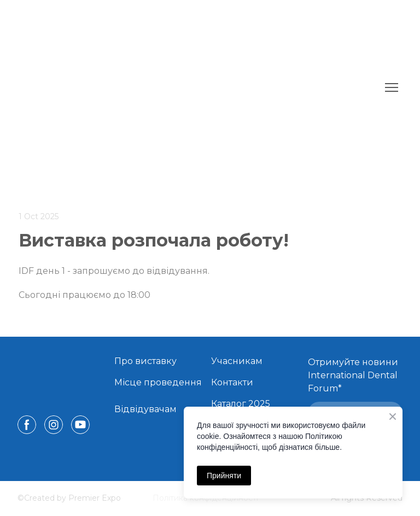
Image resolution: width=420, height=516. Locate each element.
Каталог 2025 (241, 404)
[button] (27, 425)
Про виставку (145, 361)
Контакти (232, 382)
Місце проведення (158, 382)
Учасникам (237, 361)
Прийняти (224, 476)
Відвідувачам (145, 409)
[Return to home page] (174, 87)
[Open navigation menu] (392, 87)
